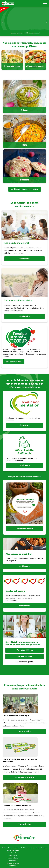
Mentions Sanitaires (13, 863)
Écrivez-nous (25, 657)
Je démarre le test (14, 362)
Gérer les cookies (13, 853)
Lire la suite (24, 259)
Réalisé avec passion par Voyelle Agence (35, 848)
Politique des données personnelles (13, 848)
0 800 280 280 (25, 650)
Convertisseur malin (25, 529)
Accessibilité (13, 861)
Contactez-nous (13, 855)
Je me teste (25, 425)
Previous (2, 22)
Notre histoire (25, 731)
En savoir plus (25, 824)
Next (47, 22)
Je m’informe (24, 606)
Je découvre (24, 465)
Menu (45, 3)
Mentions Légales (13, 858)
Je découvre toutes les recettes (25, 189)
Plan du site (13, 866)
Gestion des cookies (13, 850)
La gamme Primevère (25, 777)
